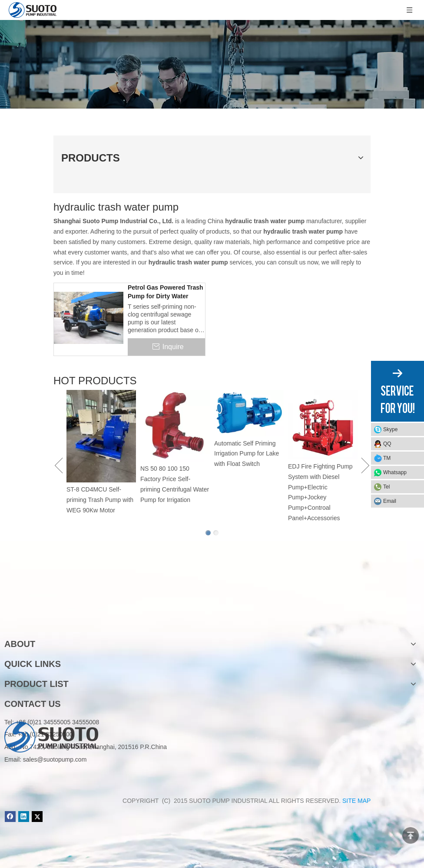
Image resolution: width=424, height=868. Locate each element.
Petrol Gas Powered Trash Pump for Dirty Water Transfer (166, 292)
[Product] (212, 64)
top (411, 835)
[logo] (51, 616)
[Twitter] (37, 817)
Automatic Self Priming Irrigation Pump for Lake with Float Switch (247, 454)
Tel (386, 487)
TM (387, 458)
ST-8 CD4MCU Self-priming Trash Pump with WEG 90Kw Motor (100, 500)
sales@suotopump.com (55, 759)
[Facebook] (10, 817)
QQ (387, 444)
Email (390, 501)
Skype (390, 429)
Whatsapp (395, 472)
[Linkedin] (24, 817)
